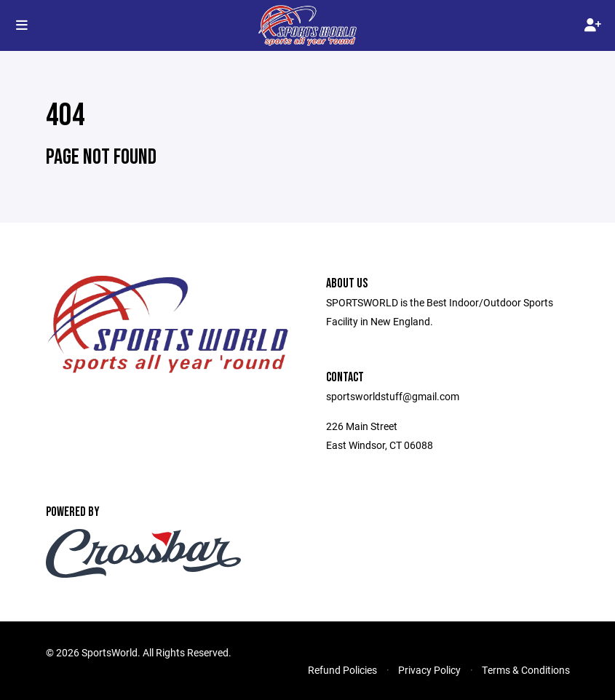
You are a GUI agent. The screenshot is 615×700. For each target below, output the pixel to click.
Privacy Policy (429, 670)
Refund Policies (342, 670)
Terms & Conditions (526, 670)
